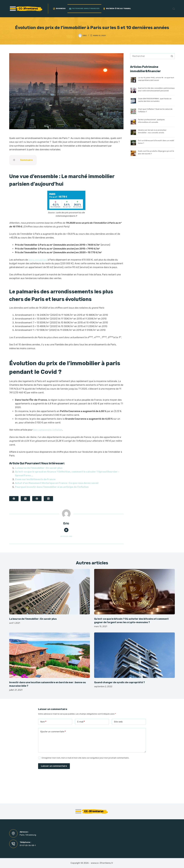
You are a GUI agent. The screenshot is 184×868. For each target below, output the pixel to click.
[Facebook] (14, 499)
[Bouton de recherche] (172, 56)
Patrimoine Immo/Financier (84, 9)
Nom (43, 722)
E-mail (81, 722)
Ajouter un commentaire (53, 732)
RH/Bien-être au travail (117, 9)
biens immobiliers (38, 260)
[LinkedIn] (48, 499)
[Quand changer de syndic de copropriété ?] (134, 655)
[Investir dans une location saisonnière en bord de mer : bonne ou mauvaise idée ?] (50, 655)
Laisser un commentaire (54, 766)
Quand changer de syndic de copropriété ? (119, 682)
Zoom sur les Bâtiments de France (35, 479)
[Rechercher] (174, 9)
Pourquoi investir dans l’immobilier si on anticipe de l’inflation (52, 487)
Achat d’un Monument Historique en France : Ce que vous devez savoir (57, 483)
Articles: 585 (66, 536)
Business (59, 9)
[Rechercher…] (150, 56)
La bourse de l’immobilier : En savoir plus (39, 468)
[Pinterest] (37, 499)
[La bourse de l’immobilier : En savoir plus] (50, 592)
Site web (118, 722)
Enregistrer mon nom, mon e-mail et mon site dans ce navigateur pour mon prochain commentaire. (85, 758)
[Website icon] (66, 530)
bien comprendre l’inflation (48, 430)
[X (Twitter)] (25, 499)
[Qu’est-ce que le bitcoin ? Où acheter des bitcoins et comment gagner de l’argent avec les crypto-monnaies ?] (134, 592)
